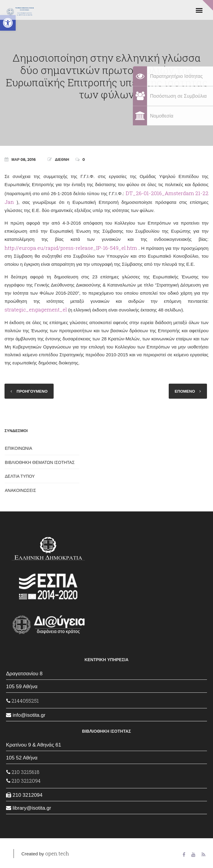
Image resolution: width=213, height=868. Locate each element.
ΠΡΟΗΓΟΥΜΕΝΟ (32, 391)
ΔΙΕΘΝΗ (62, 159)
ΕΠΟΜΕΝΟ (185, 391)
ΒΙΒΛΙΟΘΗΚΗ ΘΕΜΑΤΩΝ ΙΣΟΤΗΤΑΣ (40, 462)
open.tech (57, 853)
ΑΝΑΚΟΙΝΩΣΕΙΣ (20, 490)
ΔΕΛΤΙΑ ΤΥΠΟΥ (20, 476)
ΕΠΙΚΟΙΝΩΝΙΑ (19, 448)
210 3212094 (23, 781)
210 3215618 (23, 772)
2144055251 (23, 701)
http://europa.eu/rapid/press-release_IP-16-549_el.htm (71, 248)
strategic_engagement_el (36, 310)
